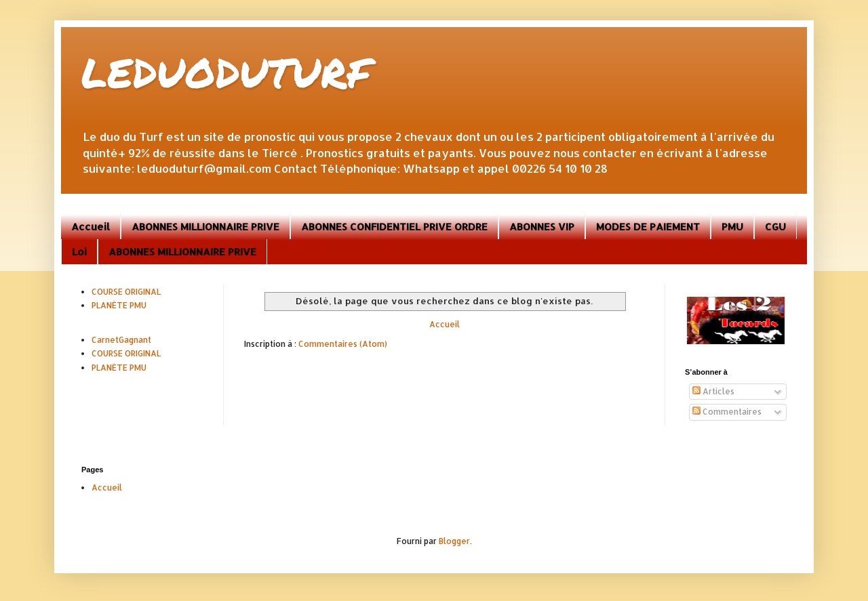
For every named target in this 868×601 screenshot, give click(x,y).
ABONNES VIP (542, 227)
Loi (79, 252)
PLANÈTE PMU (119, 305)
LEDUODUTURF (226, 72)
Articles (713, 391)
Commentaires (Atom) (343, 344)
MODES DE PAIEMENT (648, 227)
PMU (732, 227)
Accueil (91, 227)
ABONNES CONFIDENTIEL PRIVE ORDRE (394, 227)
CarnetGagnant (121, 340)
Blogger (454, 541)
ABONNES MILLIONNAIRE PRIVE (205, 227)
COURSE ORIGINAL (126, 292)
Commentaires (727, 412)
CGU (775, 227)
